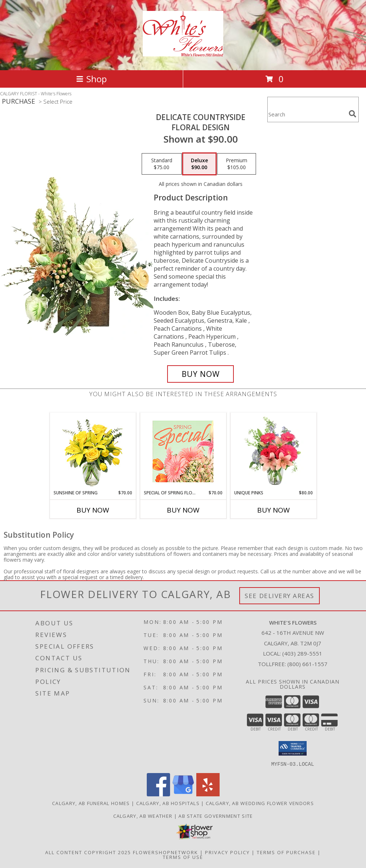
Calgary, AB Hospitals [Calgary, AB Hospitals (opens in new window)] (168, 803)
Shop (91, 79)
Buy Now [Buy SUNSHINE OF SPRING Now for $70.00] (93, 510)
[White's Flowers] (183, 52)
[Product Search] (307, 114)
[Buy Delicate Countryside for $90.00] (201, 374)
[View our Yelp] (208, 794)
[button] (293, 748)
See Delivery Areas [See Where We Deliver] (280, 596)
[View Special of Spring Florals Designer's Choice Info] (183, 451)
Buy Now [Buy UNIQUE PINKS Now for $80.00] (273, 510)
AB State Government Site (216, 816)
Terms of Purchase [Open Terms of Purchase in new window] (286, 852)
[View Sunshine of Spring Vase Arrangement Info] (93, 451)
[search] (353, 114)
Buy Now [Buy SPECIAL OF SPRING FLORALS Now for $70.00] (183, 510)
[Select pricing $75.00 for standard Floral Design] (162, 164)
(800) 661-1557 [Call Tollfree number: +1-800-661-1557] (307, 664)
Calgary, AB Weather (143, 816)
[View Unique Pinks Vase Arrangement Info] (273, 451)
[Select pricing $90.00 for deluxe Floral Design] (199, 164)
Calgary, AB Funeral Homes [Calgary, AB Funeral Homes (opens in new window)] (91, 803)
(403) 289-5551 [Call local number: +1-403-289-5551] (302, 653)
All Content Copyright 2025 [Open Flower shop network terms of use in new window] (88, 852)
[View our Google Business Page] (183, 794)
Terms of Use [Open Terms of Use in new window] (183, 857)
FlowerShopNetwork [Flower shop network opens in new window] (166, 852)
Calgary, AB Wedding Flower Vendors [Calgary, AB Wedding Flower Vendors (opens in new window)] (260, 803)
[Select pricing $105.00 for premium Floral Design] (237, 164)
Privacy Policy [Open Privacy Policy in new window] (227, 852)
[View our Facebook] (158, 794)
